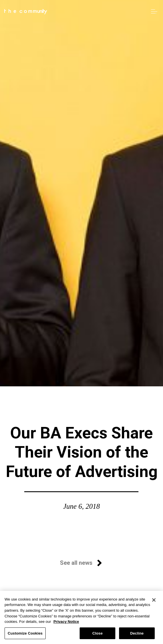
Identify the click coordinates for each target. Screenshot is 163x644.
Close (97, 636)
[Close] (154, 603)
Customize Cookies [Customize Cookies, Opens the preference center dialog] (25, 636)
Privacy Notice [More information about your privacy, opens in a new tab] (66, 624)
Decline (137, 636)
